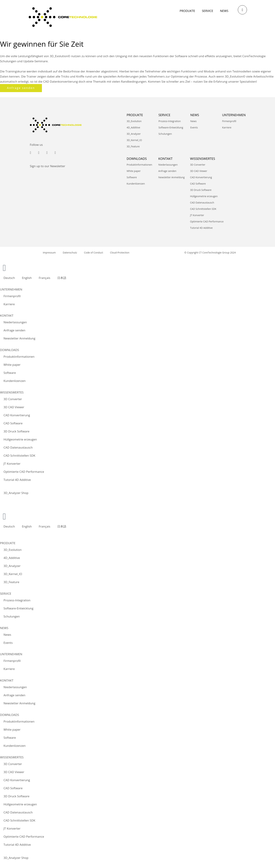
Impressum (49, 253)
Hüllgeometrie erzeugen (204, 196)
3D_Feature (133, 146)
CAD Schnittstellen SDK (203, 209)
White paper (134, 171)
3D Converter (198, 165)
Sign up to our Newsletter (48, 166)
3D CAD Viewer (199, 171)
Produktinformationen (139, 165)
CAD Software (198, 184)
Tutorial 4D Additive (201, 228)
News (193, 121)
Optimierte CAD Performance (207, 221)
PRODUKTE (135, 115)
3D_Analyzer (134, 134)
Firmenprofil (229, 121)
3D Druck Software (201, 190)
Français (45, 278)
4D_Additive (133, 127)
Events (194, 127)
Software (132, 177)
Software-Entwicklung (171, 127)
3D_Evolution (134, 121)
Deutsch (9, 278)
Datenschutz (70, 253)
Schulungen (165, 134)
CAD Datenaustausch (202, 203)
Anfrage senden (167, 171)
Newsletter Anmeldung (172, 177)
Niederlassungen (168, 165)
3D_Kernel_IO (134, 140)
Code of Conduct (94, 253)
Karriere (227, 127)
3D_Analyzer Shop (16, 493)
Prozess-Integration (170, 121)
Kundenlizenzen (136, 184)
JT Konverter (197, 215)
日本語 (62, 278)
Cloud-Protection (120, 253)
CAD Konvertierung (201, 177)
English (27, 278)
